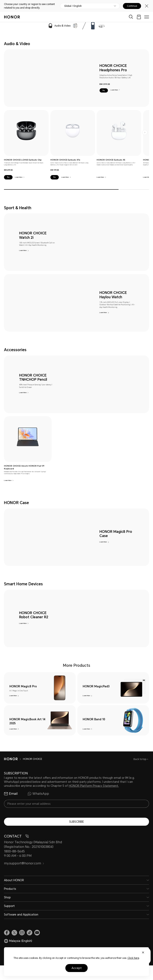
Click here (133, 958)
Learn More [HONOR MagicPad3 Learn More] (86, 696)
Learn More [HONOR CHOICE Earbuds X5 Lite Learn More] (147, 177)
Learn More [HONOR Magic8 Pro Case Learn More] (103, 542)
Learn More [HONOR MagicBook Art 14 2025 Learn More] (13, 736)
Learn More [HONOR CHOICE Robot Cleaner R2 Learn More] (23, 623)
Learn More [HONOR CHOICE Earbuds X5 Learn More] (100, 177)
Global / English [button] (73, 6)
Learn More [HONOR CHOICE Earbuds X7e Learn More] (65, 177)
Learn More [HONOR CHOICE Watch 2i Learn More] (23, 250)
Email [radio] (11, 808)
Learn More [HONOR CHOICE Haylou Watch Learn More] (103, 313)
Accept (77, 968)
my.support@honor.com (24, 878)
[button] (104, 91)
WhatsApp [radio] (38, 808)
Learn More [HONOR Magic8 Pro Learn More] (13, 696)
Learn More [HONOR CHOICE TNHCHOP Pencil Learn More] (23, 393)
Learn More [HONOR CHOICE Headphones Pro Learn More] (114, 90)
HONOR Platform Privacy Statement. (94, 800)
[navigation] (24, 26)
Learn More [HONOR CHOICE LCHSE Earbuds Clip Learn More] (19, 177)
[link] (26, 131)
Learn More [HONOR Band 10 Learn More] (86, 736)
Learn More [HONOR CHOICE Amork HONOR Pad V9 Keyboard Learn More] (8, 480)
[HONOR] (11, 774)
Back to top (140, 774)
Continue (132, 6)
